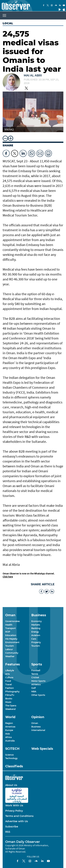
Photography (12, 692)
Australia (10, 741)
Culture (9, 677)
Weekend (10, 709)
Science (9, 755)
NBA (34, 692)
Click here (8, 577)
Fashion (10, 688)
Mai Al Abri (33, 75)
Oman (35, 723)
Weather (10, 656)
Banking (36, 628)
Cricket (35, 677)
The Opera (11, 706)
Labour (9, 649)
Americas (10, 727)
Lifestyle (10, 670)
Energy (35, 632)
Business (36, 727)
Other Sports (38, 695)
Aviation (36, 635)
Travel (8, 684)
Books (9, 699)
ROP (8, 632)
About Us (11, 785)
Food (8, 681)
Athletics (36, 684)
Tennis (35, 674)
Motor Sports (38, 681)
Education (11, 635)
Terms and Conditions (19, 816)
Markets (36, 625)
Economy (37, 621)
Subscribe (12, 827)
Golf (33, 688)
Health (9, 625)
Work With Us (14, 805)
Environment (12, 642)
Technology (11, 758)
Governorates (12, 621)
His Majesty (11, 639)
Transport (10, 628)
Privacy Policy (14, 811)
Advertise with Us (17, 821)
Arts (7, 674)
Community (12, 653)
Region (9, 723)
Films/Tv (10, 695)
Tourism (10, 646)
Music (8, 702)
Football (36, 670)
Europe (9, 730)
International (38, 730)
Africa (8, 737)
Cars (34, 639)
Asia (7, 734)
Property (36, 642)
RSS (8, 832)
